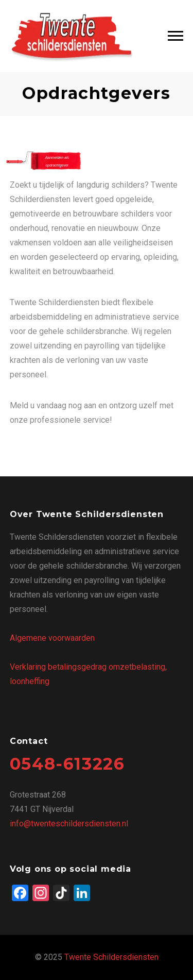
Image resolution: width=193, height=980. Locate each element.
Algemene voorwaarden (52, 638)
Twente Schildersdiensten (111, 957)
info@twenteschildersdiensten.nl (69, 824)
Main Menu (176, 36)
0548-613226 (67, 764)
